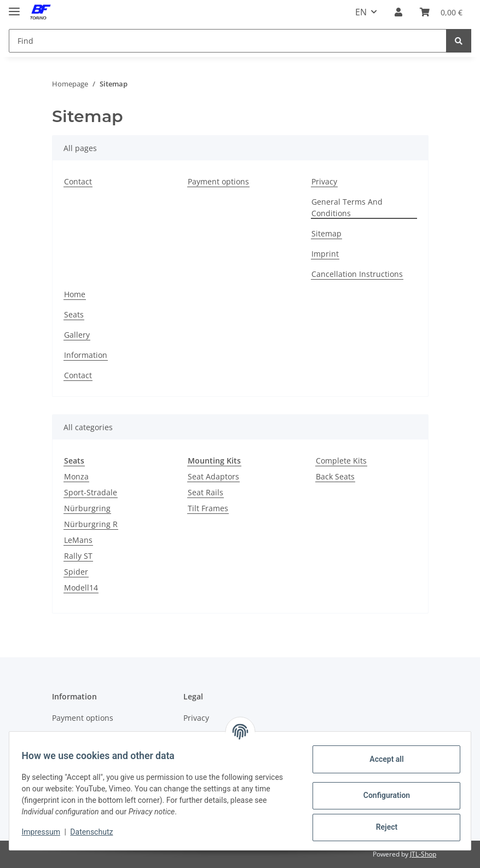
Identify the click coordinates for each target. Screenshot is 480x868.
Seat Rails (206, 492)
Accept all (381, 759)
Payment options (218, 181)
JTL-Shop (423, 854)
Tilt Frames (208, 508)
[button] (398, 12)
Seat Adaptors (213, 476)
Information (86, 355)
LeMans (78, 540)
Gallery (77, 335)
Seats (74, 314)
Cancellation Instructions (357, 274)
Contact (78, 181)
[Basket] (441, 12)
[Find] (228, 41)
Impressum (46, 832)
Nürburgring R (91, 524)
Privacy (324, 181)
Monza (76, 476)
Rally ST (78, 556)
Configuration (381, 795)
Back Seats (335, 476)
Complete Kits (341, 461)
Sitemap (326, 233)
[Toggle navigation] (14, 7)
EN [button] (361, 12)
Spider (76, 572)
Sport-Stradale (91, 492)
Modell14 (81, 588)
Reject (381, 827)
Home (75, 294)
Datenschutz (97, 832)
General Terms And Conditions (347, 207)
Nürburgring (87, 508)
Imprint (325, 254)
